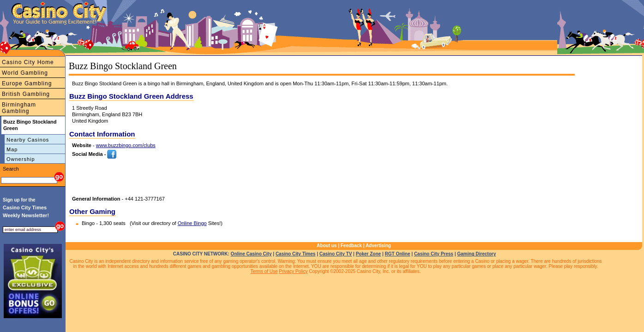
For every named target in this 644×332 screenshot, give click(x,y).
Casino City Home (28, 62)
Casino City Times (296, 254)
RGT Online (398, 254)
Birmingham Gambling (19, 108)
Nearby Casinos (28, 140)
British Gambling (26, 94)
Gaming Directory (476, 254)
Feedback (351, 246)
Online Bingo (192, 223)
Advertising (378, 246)
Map (12, 149)
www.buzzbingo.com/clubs (126, 145)
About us (327, 246)
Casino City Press (434, 254)
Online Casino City (251, 254)
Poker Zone (368, 254)
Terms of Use (264, 271)
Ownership (21, 159)
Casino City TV (336, 254)
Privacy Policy (293, 271)
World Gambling (25, 73)
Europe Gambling (27, 83)
